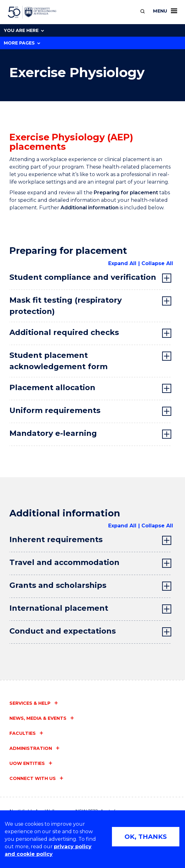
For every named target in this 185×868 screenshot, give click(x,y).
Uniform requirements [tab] (55, 410)
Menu (165, 11)
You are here (24, 30)
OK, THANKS (146, 837)
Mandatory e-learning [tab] (53, 433)
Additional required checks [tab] (64, 332)
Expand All (122, 263)
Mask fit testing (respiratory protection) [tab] (66, 306)
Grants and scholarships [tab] (58, 585)
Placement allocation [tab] (52, 387)
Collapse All (157, 263)
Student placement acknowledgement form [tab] (58, 361)
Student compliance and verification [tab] (83, 277)
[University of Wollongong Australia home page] (32, 12)
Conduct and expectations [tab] (63, 631)
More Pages (22, 43)
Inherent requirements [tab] (56, 539)
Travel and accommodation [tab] (64, 562)
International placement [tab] (59, 608)
